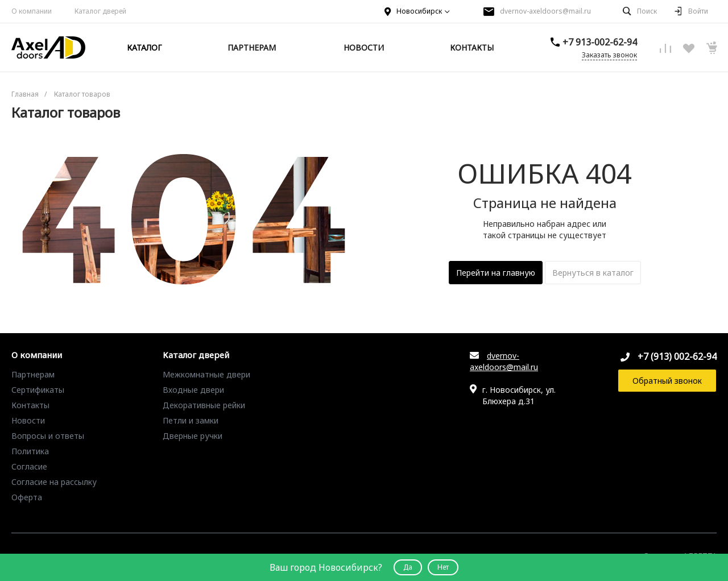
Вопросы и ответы (48, 436)
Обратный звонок (667, 381)
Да (408, 567)
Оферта (27, 497)
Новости (28, 420)
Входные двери (193, 390)
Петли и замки (191, 420)
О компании (32, 11)
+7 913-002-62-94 (600, 42)
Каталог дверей (196, 355)
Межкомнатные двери (206, 374)
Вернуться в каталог (593, 273)
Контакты (30, 405)
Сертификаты (38, 390)
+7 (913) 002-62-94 (677, 356)
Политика (30, 451)
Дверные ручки (193, 436)
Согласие (29, 466)
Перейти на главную (496, 273)
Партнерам (33, 374)
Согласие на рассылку (54, 482)
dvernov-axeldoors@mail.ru (545, 11)
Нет (443, 567)
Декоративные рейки (204, 405)
